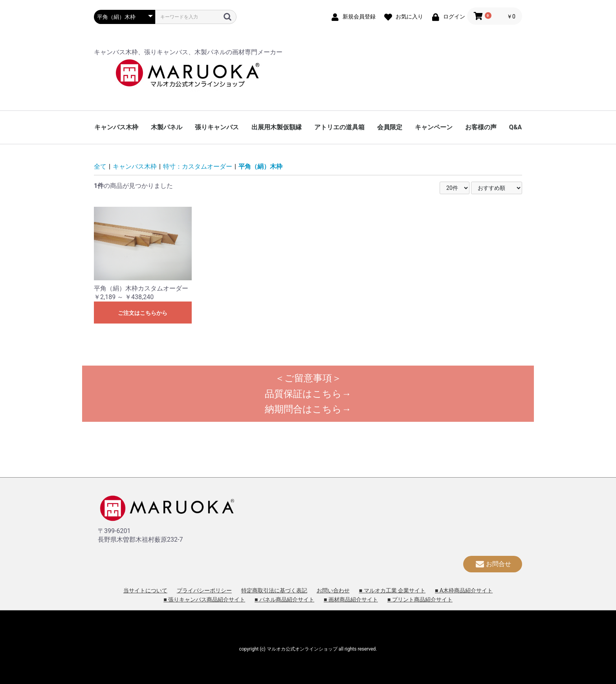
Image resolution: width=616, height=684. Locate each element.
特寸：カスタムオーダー (198, 166)
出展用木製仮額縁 (277, 127)
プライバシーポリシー (204, 590)
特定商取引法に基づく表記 (274, 590)
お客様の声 (481, 127)
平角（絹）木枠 (260, 166)
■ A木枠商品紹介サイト (464, 590)
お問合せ (493, 564)
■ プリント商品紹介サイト (420, 599)
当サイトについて (145, 590)
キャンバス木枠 (116, 127)
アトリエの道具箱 (339, 127)
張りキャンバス (217, 127)
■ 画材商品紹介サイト (351, 599)
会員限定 (390, 127)
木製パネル (167, 127)
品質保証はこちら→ (308, 394)
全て (100, 166)
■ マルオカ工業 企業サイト (392, 590)
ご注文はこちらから (143, 313)
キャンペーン (434, 127)
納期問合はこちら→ (308, 409)
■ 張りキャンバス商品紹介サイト (204, 599)
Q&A (515, 127)
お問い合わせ (333, 590)
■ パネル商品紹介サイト (284, 599)
